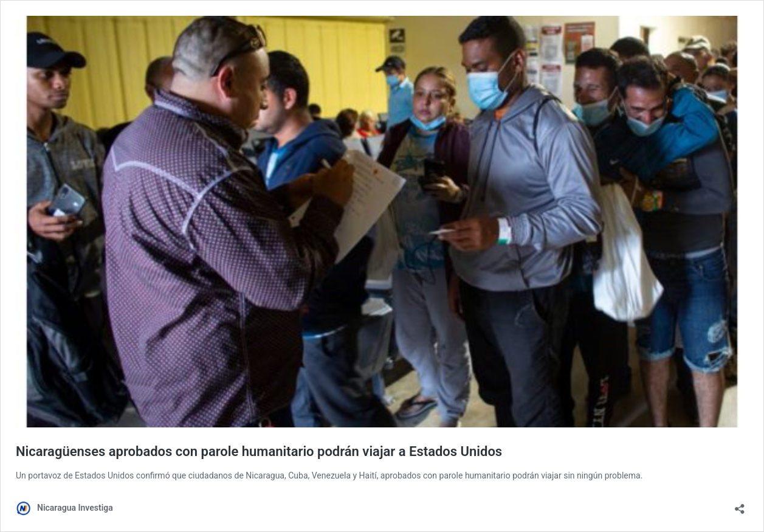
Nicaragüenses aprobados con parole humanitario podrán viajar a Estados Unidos (259, 451)
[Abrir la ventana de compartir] (740, 505)
